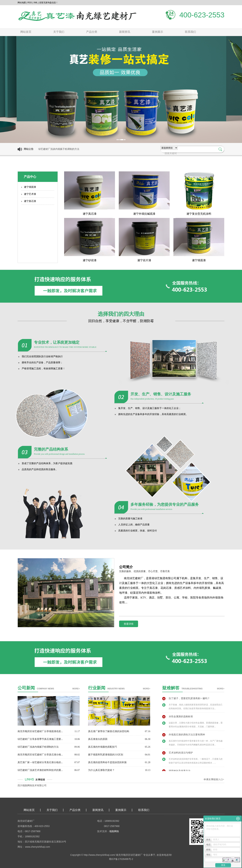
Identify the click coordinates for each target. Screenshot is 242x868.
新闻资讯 (125, 32)
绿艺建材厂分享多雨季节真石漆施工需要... (40, 739)
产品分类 (92, 32)
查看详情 (129, 624)
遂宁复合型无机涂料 (199, 214)
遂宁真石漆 (30, 201)
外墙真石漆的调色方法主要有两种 (187, 736)
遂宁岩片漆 (144, 260)
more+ (76, 689)
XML (36, 3)
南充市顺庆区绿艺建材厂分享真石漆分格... (40, 755)
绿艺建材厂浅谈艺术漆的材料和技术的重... (40, 770)
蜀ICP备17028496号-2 (121, 859)
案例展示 (158, 32)
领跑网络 (114, 831)
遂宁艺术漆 (30, 194)
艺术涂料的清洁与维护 (181, 754)
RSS (30, 3)
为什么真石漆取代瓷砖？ (101, 770)
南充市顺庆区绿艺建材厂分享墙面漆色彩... (40, 731)
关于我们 (59, 32)
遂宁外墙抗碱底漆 (144, 214)
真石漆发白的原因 (98, 739)
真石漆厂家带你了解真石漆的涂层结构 (109, 731)
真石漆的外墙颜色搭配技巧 (103, 747)
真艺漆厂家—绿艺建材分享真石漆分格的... (40, 762)
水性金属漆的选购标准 (181, 718)
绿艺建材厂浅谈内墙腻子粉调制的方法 (38, 747)
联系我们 (190, 32)
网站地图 (22, 3)
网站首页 (26, 32)
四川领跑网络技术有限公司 (32, 785)
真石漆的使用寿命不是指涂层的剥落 (107, 762)
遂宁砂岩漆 (90, 260)
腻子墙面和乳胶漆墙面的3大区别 (106, 755)
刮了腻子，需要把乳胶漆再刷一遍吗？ (189, 700)
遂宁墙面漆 (30, 187)
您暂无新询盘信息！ (49, 3)
